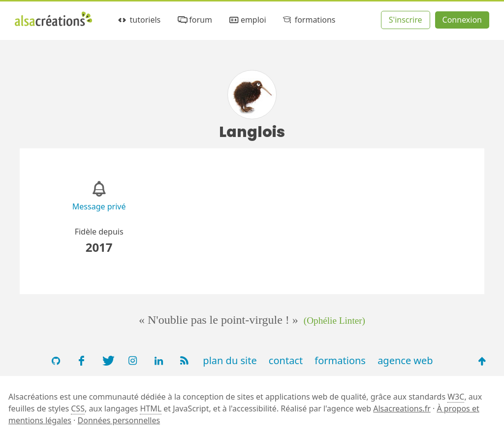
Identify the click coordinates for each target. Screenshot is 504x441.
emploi (247, 20)
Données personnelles (119, 420)
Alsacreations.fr (402, 408)
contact (286, 360)
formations (308, 20)
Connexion (462, 20)
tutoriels (139, 20)
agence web (405, 360)
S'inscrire (406, 20)
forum (194, 20)
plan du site (230, 360)
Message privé (99, 206)
